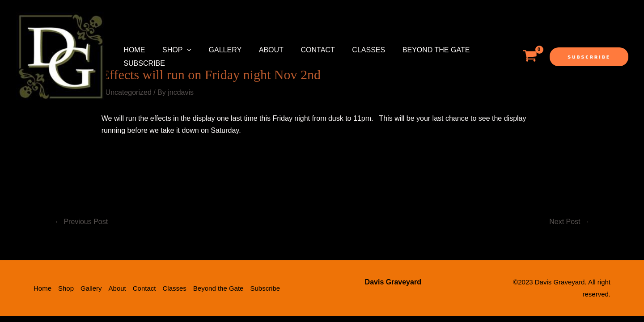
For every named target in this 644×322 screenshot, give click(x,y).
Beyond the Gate (417, 50)
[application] (182, 50)
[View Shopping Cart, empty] (530, 57)
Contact (305, 50)
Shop (172, 50)
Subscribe (143, 63)
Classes (352, 50)
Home (133, 50)
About (261, 50)
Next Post (569, 222)
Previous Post (81, 222)
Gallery (218, 50)
